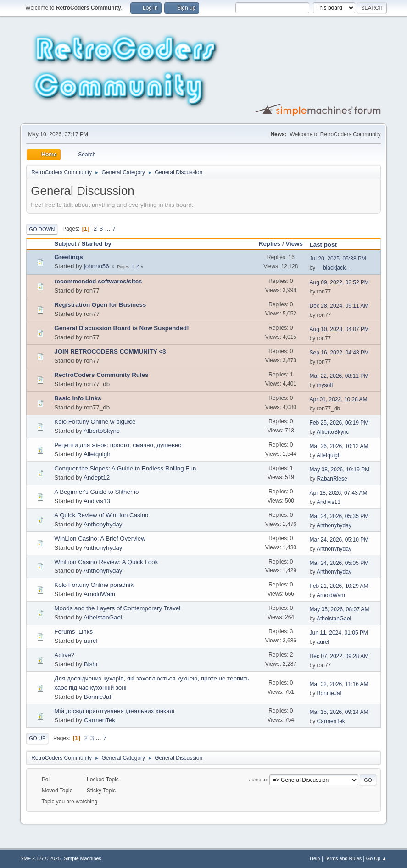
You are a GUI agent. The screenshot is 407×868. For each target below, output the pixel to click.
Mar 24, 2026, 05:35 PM (339, 516)
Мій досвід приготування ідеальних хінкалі (114, 711)
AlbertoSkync (102, 431)
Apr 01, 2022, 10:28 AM (339, 399)
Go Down (42, 229)
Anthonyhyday (103, 524)
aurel (91, 641)
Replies (270, 244)
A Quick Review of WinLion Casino (101, 515)
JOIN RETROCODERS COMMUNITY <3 (110, 351)
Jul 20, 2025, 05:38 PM (338, 259)
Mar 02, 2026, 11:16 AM (339, 684)
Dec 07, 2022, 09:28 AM (339, 656)
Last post (323, 245)
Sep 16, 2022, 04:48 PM (339, 353)
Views (294, 244)
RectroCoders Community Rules (101, 375)
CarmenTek (100, 720)
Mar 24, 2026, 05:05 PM (339, 563)
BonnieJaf (98, 697)
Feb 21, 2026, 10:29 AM (339, 586)
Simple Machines (83, 858)
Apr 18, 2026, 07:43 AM (339, 493)
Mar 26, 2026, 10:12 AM (339, 446)
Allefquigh (97, 454)
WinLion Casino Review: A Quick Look (106, 562)
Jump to (258, 780)
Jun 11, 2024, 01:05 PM (339, 633)
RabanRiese (332, 479)
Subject (65, 244)
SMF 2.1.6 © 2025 (40, 858)
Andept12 (97, 478)
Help (315, 858)
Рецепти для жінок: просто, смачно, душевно (118, 445)
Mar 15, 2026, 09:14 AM (339, 712)
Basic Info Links (78, 398)
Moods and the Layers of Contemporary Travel (117, 608)
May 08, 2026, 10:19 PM (340, 470)
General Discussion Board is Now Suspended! (121, 328)
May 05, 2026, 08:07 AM (340, 609)
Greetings (68, 257)
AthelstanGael (103, 617)
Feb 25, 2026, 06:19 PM (339, 423)
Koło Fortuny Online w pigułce (95, 422)
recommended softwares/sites (98, 281)
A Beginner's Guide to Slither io (96, 492)
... (109, 229)
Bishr (91, 664)
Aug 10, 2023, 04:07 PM (339, 329)
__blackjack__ (335, 268)
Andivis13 (97, 501)
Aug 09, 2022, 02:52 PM (339, 282)
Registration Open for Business (100, 305)
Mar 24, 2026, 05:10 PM (339, 540)
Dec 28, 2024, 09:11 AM (339, 306)
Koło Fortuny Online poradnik (94, 585)
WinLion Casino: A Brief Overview (100, 539)
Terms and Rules (343, 858)
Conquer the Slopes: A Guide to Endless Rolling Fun (125, 468)
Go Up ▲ (376, 858)
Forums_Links (73, 632)
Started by (101, 244)
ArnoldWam (99, 594)
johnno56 (97, 266)
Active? (64, 655)
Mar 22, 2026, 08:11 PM (339, 376)
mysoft (325, 385)
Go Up (37, 738)
